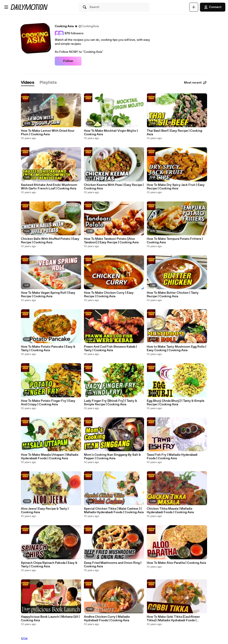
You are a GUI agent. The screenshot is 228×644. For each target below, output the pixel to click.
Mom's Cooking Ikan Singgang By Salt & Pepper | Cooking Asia (112, 457)
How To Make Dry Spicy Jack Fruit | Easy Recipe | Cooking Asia (176, 187)
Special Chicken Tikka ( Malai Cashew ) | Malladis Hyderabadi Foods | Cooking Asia (114, 511)
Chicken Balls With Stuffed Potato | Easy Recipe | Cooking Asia (50, 241)
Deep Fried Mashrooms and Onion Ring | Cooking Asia (113, 565)
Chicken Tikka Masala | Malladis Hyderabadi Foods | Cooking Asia (170, 511)
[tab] (28, 83)
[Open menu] (6, 7)
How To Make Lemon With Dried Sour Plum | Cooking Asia (48, 133)
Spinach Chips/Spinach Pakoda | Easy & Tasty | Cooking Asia (49, 565)
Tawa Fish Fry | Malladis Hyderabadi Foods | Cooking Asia (172, 457)
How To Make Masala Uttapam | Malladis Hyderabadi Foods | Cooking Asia (50, 457)
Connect (213, 7)
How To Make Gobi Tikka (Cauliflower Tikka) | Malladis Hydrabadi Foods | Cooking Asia (173, 619)
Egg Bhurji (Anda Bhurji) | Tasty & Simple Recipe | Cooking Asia (176, 403)
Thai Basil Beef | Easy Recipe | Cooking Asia (174, 133)
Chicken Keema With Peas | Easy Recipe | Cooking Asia (114, 187)
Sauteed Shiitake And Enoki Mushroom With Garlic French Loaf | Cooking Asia (49, 187)
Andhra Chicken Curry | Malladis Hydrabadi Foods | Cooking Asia (107, 619)
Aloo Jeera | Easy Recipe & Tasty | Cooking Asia (45, 511)
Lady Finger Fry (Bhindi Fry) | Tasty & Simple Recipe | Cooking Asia (110, 403)
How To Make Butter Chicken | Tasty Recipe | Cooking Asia (173, 295)
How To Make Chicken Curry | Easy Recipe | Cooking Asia (109, 295)
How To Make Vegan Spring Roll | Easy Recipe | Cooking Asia (48, 295)
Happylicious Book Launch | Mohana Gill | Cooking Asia (50, 619)
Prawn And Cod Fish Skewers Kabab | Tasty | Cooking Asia (110, 349)
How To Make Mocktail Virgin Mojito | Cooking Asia (111, 133)
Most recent (195, 83)
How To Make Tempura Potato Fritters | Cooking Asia (175, 241)
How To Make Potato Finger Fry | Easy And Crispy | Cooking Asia (48, 403)
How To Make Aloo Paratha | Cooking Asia (176, 563)
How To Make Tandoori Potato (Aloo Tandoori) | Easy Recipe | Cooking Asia (111, 241)
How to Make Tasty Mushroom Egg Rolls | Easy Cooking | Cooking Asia (176, 349)
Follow (68, 61)
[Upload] (194, 7)
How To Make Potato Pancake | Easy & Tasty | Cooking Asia (48, 349)
